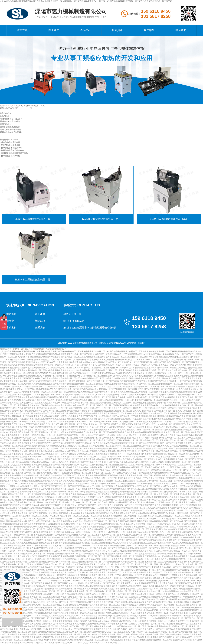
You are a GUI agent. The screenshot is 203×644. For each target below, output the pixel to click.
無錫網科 (142, 343)
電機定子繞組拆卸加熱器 (11, 130)
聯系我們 (181, 30)
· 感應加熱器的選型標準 (10, 142)
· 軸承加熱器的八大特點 (10, 156)
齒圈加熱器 (5, 124)
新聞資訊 (117, 30)
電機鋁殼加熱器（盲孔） (11, 121)
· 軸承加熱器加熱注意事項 (11, 148)
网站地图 (176, 351)
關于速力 (54, 30)
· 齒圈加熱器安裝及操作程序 (12, 150)
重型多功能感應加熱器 (10, 127)
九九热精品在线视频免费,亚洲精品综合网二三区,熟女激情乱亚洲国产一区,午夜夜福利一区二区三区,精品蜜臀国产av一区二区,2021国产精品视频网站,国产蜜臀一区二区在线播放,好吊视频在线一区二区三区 (86, 1)
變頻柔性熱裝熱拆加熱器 (11, 132)
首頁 (11, 106)
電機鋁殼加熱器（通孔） (36, 106)
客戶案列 (149, 30)
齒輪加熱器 (5, 116)
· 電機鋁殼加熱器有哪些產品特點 (14, 153)
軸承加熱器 (5, 113)
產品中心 (86, 30)
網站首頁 (22, 30)
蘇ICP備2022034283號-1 (117, 343)
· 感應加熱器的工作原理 (10, 145)
